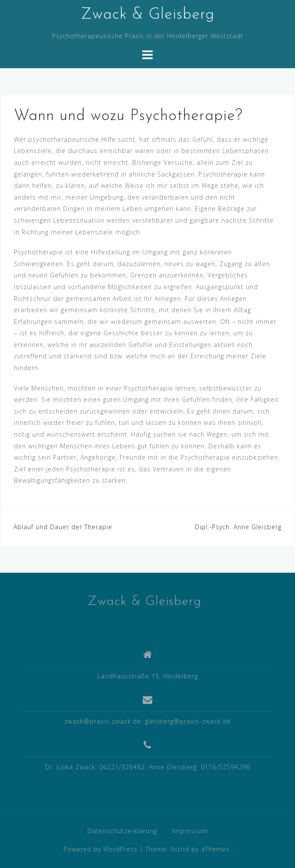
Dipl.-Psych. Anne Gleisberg (238, 527)
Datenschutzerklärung (122, 831)
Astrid (180, 849)
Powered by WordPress (101, 849)
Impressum (190, 831)
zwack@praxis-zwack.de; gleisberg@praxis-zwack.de (148, 721)
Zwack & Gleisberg (148, 15)
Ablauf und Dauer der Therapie (63, 527)
